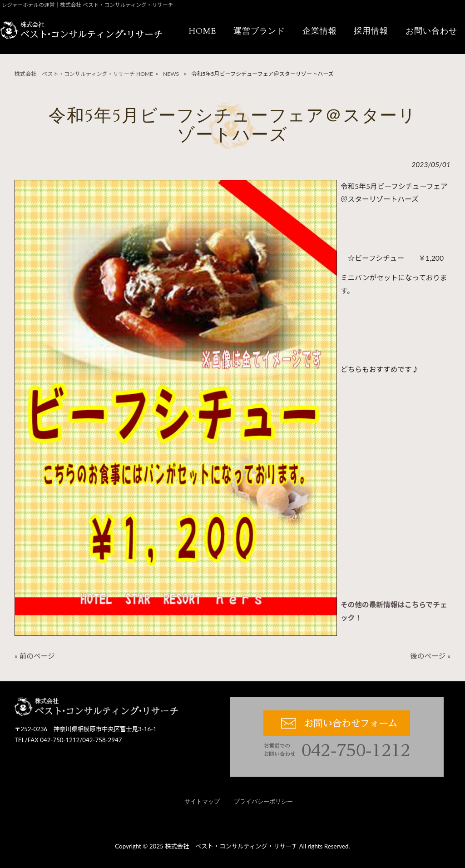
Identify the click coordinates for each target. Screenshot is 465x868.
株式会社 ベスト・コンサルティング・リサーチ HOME (84, 74)
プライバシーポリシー (263, 802)
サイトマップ (202, 802)
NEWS (171, 74)
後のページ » (430, 656)
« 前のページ (35, 656)
